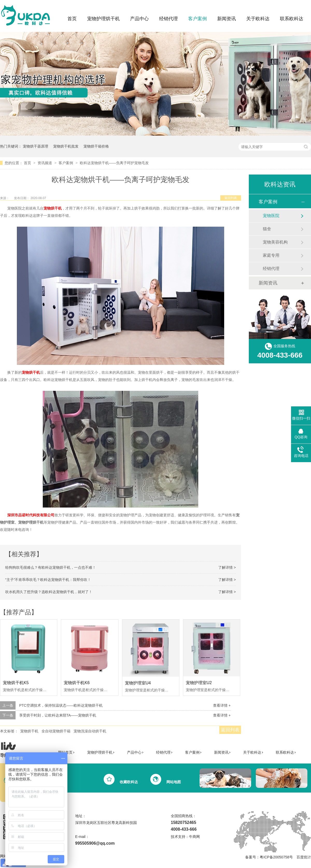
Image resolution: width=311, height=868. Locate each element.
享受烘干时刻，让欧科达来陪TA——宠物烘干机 (58, 715)
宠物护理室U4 (138, 683)
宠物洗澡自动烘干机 (90, 731)
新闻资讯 (227, 19)
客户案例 (197, 19)
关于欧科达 (258, 19)
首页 (72, 19)
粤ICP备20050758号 (276, 857)
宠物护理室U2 (199, 683)
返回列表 (231, 198)
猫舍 (267, 229)
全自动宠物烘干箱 (56, 731)
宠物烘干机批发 (66, 146)
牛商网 (194, 837)
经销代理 (168, 19)
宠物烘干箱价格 (96, 146)
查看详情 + (222, 705)
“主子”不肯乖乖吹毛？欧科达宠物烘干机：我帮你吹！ (48, 580)
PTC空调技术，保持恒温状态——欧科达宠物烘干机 (61, 705)
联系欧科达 (292, 19)
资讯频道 (45, 163)
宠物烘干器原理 (36, 146)
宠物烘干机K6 (77, 683)
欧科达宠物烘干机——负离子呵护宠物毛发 (114, 163)
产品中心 (139, 19)
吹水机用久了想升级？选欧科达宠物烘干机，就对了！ (49, 592)
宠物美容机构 (275, 242)
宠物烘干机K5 (16, 683)
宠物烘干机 (29, 731)
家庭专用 (271, 255)
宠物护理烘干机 (103, 19)
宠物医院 (271, 216)
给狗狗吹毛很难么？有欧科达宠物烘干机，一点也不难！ (51, 567)
